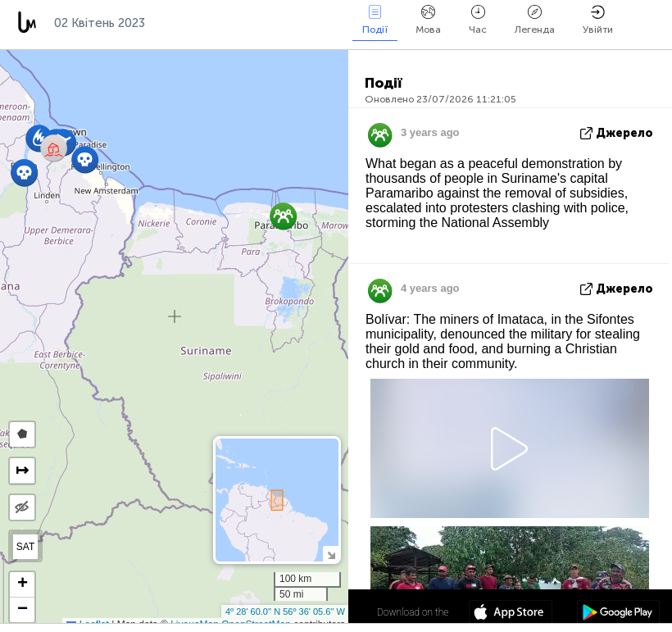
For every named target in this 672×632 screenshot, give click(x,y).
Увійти (598, 20)
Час (478, 20)
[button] (85, 159)
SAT (25, 547)
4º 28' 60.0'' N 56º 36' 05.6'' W (285, 612)
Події (375, 20)
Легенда (535, 20)
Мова (428, 20)
